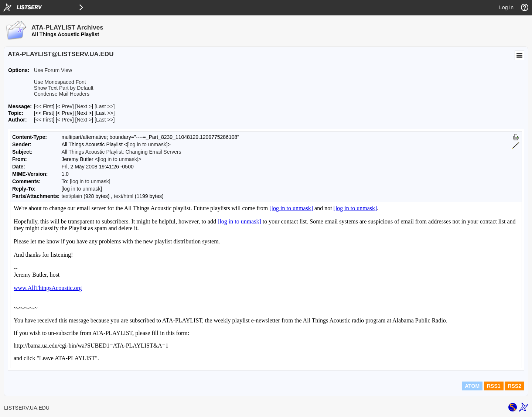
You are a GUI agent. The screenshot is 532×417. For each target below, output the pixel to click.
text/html (124, 196)
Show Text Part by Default (64, 88)
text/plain (72, 196)
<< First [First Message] (44, 106)
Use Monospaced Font (60, 82)
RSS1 (494, 386)
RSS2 (514, 386)
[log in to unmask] (147, 144)
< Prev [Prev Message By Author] (65, 120)
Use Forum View (53, 70)
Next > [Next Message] (84, 106)
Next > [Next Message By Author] (84, 120)
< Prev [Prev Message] (65, 106)
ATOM (472, 386)
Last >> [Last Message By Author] (105, 120)
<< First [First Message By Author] (44, 120)
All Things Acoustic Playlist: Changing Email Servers (121, 152)
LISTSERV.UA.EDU (27, 408)
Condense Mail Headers (62, 94)
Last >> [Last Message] (105, 106)
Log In (506, 7)
